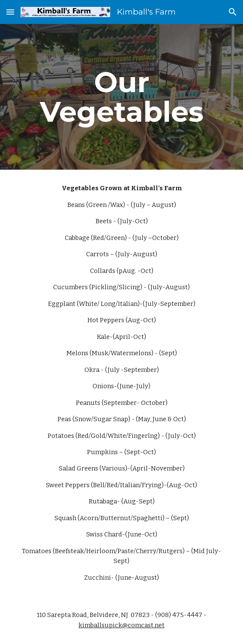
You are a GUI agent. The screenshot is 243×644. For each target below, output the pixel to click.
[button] (10, 12)
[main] (121, 97)
